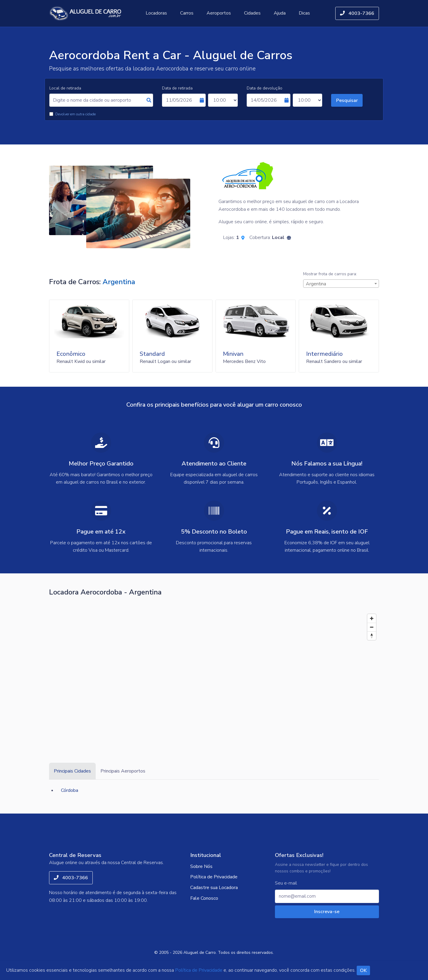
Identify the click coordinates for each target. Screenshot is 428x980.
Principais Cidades (72, 771)
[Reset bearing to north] (372, 636)
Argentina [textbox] (316, 284)
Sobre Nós (201, 866)
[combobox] (341, 284)
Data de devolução (265, 88)
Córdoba (70, 790)
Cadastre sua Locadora (214, 888)
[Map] (214, 675)
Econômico (71, 354)
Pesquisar (347, 100)
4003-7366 (357, 13)
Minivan (233, 354)
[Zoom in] (372, 618)
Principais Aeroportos (123, 771)
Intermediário (324, 354)
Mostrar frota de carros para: (330, 274)
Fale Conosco (204, 898)
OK (363, 970)
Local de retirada (65, 88)
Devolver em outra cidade (75, 114)
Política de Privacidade (214, 877)
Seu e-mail (286, 883)
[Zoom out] (372, 627)
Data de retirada (177, 88)
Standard (152, 354)
